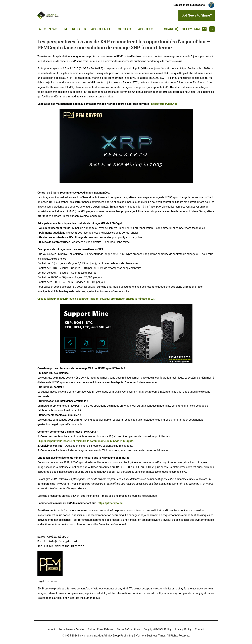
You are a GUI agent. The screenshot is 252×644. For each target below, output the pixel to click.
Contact (125, 29)
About (52, 629)
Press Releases (74, 29)
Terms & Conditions (128, 629)
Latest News (47, 29)
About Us (146, 29)
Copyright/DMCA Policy (157, 629)
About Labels (102, 29)
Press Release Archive (71, 629)
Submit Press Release (101, 629)
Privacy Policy (183, 629)
